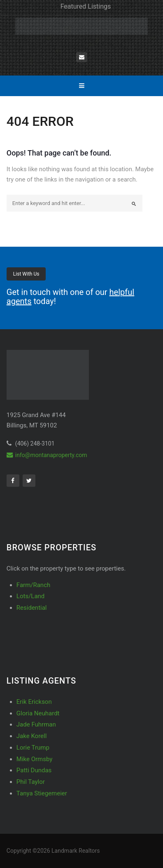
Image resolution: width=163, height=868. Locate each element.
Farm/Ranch (33, 585)
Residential (32, 608)
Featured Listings (86, 6)
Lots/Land (30, 596)
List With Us (26, 274)
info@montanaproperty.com (47, 455)
